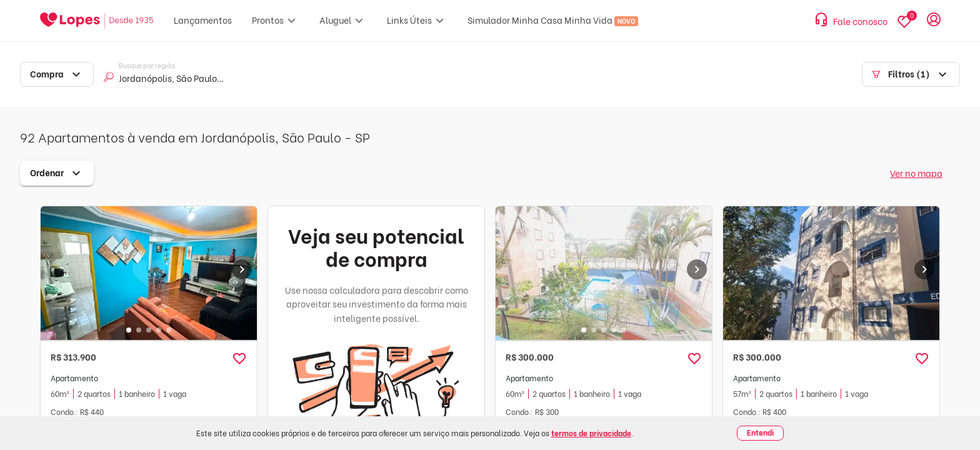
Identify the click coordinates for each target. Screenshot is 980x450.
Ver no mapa (916, 173)
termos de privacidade (591, 433)
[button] (239, 359)
